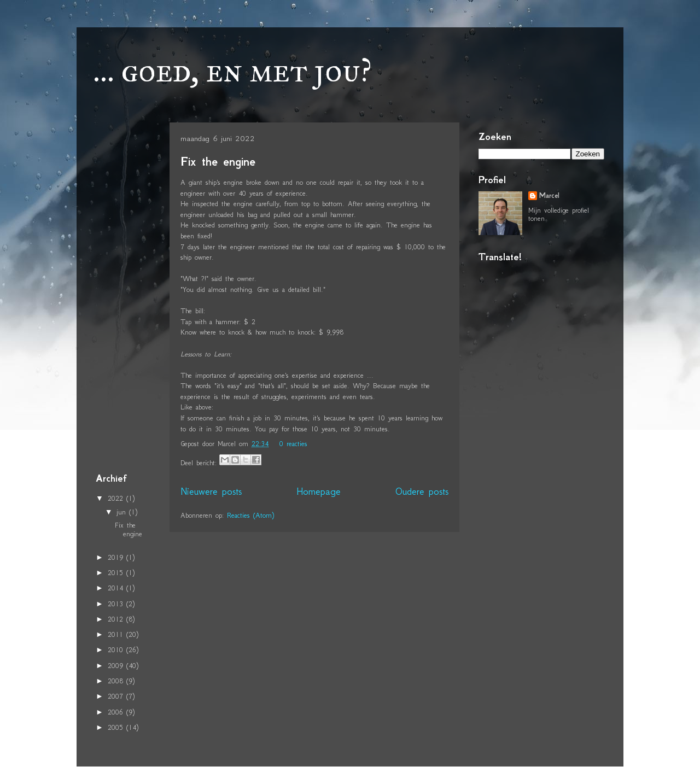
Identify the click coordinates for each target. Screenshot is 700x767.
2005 (117, 727)
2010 (117, 650)
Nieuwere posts (211, 491)
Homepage (319, 491)
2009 (117, 666)
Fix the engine (218, 162)
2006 (117, 712)
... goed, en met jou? (232, 70)
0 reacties (293, 444)
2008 (117, 681)
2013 (117, 604)
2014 (117, 588)
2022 (117, 498)
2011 (117, 634)
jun (123, 512)
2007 (117, 696)
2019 (117, 557)
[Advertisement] (129, 295)
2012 (117, 619)
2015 (117, 573)
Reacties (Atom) (250, 515)
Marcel (549, 196)
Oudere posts (422, 491)
